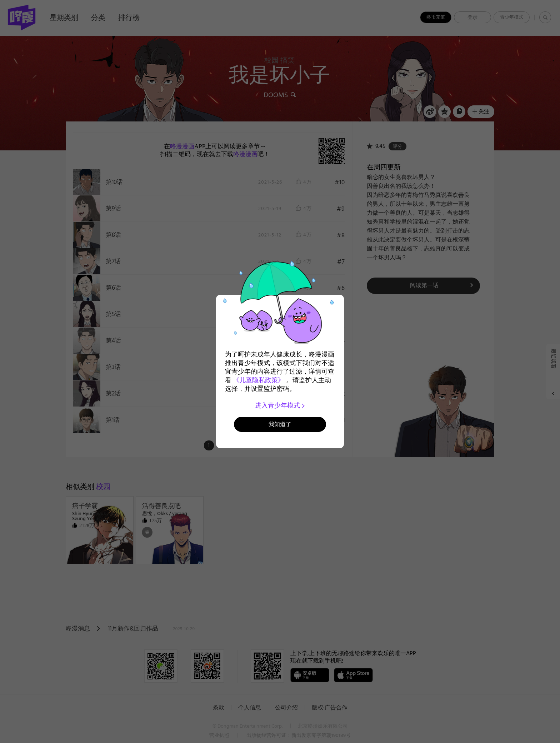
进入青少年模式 (280, 405)
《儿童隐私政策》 (259, 380)
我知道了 (280, 424)
